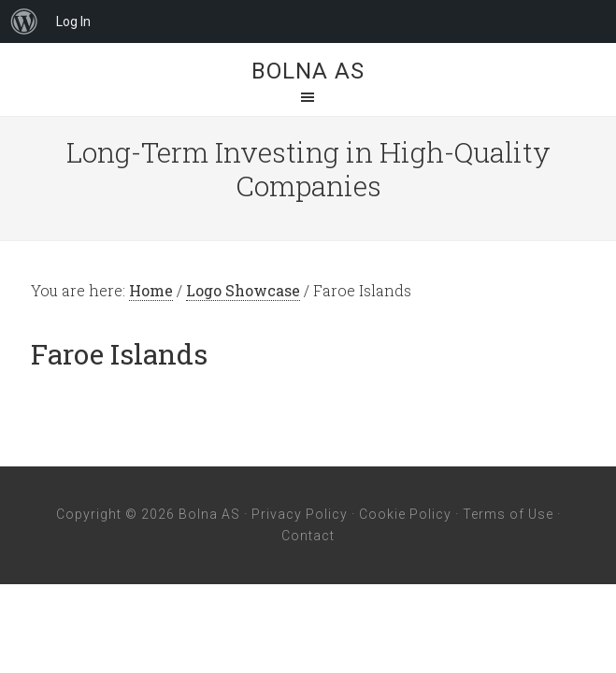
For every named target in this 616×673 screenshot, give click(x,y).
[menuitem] (24, 21)
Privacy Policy (300, 514)
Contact (308, 536)
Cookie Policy (405, 514)
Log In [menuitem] (73, 21)
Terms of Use (508, 514)
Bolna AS (308, 71)
